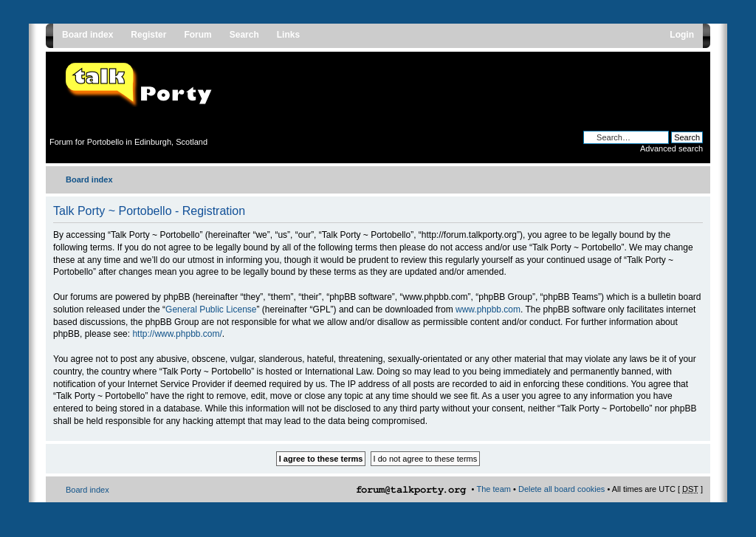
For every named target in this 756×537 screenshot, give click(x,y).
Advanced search (671, 148)
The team (494, 489)
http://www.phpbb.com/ (177, 334)
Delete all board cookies (561, 489)
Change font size (692, 177)
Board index (89, 179)
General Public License (211, 309)
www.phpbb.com (488, 309)
